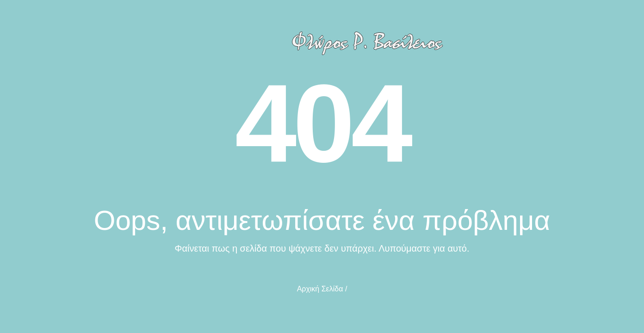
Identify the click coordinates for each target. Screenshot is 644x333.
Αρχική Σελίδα (320, 289)
